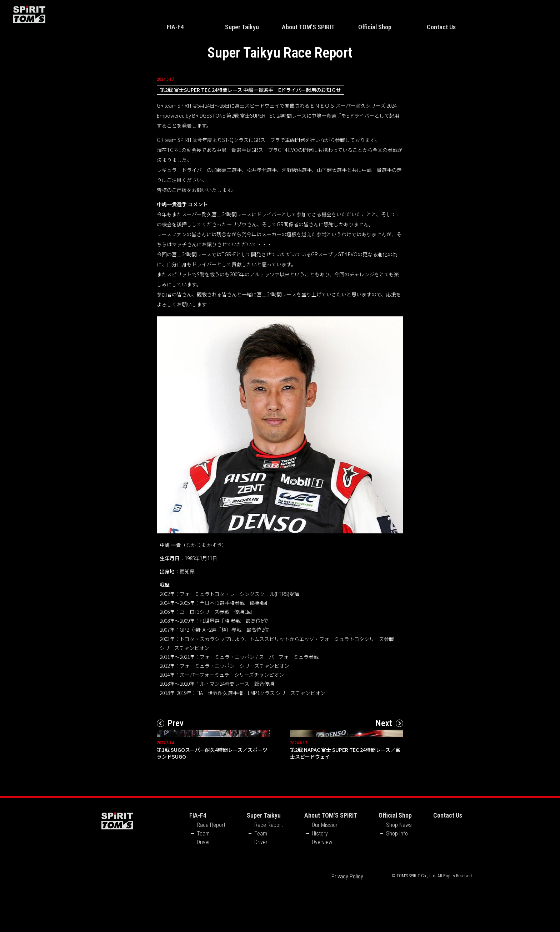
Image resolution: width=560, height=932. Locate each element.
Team (203, 881)
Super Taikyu (242, 27)
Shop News (399, 872)
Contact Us (441, 27)
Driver (203, 889)
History (320, 881)
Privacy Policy (347, 923)
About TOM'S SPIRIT (308, 27)
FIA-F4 (175, 27)
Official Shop (375, 27)
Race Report (211, 872)
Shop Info (397, 881)
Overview (322, 889)
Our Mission (325, 872)
